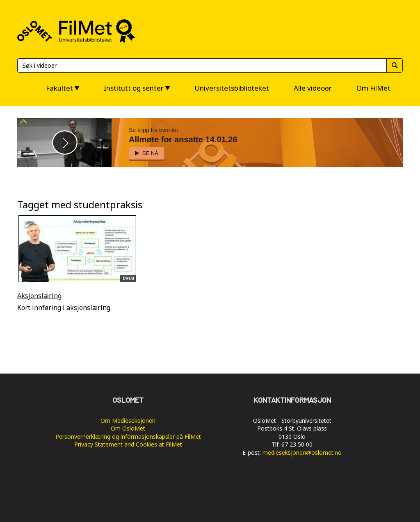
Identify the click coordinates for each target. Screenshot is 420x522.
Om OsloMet (128, 428)
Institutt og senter (134, 88)
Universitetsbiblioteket (232, 88)
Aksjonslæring (39, 296)
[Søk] (202, 65)
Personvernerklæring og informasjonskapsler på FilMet (128, 437)
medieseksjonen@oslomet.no (302, 452)
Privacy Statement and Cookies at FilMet (128, 444)
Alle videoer (313, 88)
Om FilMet (373, 88)
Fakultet (59, 88)
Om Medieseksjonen (128, 421)
